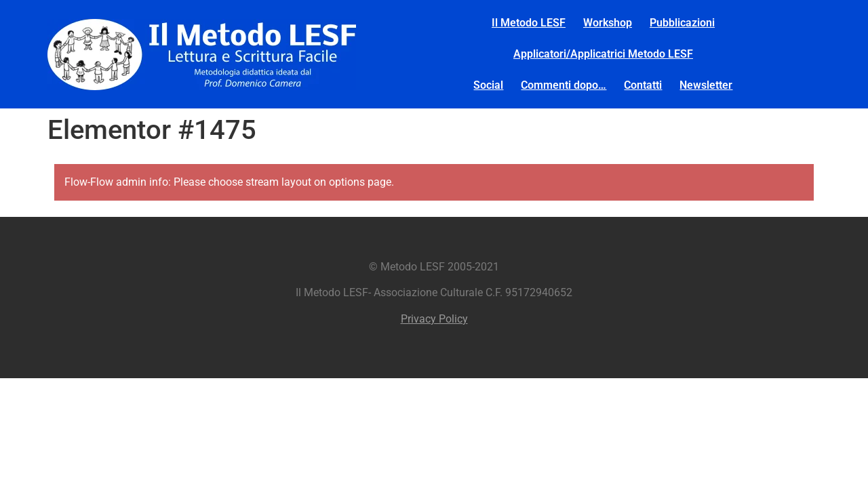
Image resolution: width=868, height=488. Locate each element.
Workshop (608, 23)
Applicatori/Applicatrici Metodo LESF (603, 54)
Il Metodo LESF (529, 23)
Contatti (643, 85)
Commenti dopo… (564, 85)
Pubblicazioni (682, 23)
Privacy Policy (434, 319)
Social (488, 85)
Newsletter (706, 85)
